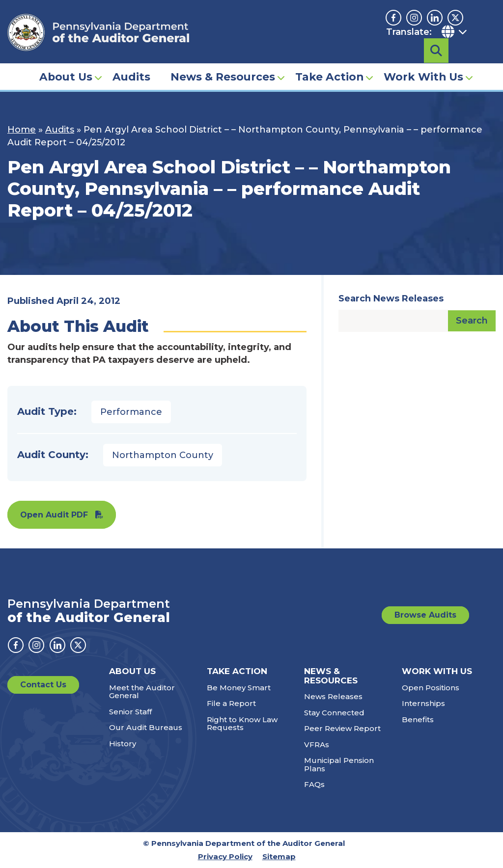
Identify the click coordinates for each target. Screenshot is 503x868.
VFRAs (317, 745)
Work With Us (423, 62)
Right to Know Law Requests (242, 724)
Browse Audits (425, 615)
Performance (131, 412)
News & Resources (223, 62)
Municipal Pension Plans (339, 764)
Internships (423, 703)
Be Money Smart (239, 688)
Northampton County (163, 455)
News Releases (333, 696)
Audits (131, 62)
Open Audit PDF (54, 515)
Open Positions (431, 688)
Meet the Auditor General (142, 692)
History (123, 744)
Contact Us (43, 685)
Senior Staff (130, 712)
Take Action (329, 62)
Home (22, 130)
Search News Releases (391, 298)
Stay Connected (334, 713)
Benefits (418, 719)
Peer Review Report (342, 728)
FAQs (314, 784)
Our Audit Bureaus (146, 727)
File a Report (231, 703)
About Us (66, 62)
